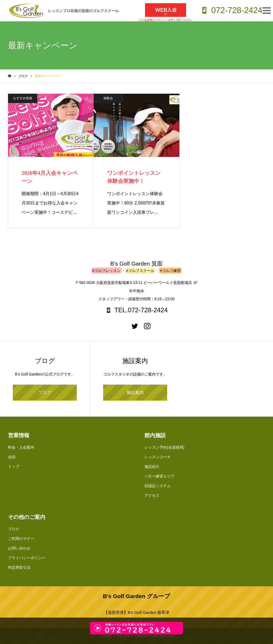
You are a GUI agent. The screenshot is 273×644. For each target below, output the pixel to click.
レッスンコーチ (158, 457)
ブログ (45, 392)
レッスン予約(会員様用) (164, 447)
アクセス (152, 495)
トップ (14, 467)
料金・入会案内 (21, 447)
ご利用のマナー (21, 539)
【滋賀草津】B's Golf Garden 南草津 (136, 612)
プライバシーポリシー (27, 558)
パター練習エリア (159, 476)
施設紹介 (152, 467)
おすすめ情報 (23, 98)
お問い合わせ (19, 548)
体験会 (108, 98)
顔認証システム (158, 486)
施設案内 (135, 392)
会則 (12, 457)
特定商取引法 (19, 567)
